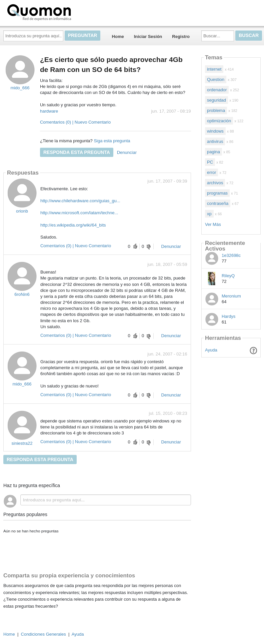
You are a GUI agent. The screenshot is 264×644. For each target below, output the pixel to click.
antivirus (215, 141)
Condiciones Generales (43, 634)
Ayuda (211, 350)
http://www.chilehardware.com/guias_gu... (80, 201)
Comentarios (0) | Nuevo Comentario (75, 122)
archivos (215, 183)
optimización (219, 121)
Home (118, 36)
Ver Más (213, 224)
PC (210, 162)
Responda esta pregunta (77, 152)
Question (216, 79)
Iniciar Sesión (148, 36)
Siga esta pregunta (112, 141)
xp (209, 214)
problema (216, 110)
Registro (181, 36)
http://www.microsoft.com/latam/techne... (79, 213)
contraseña (218, 203)
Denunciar (127, 152)
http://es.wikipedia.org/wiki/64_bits (73, 225)
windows (215, 131)
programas (217, 193)
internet (214, 69)
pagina (213, 152)
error (211, 172)
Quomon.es (60, 12)
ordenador (217, 90)
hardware (49, 111)
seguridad (216, 100)
